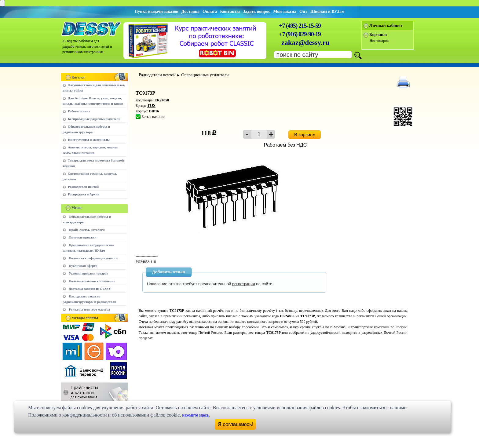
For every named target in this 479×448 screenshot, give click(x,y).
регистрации (244, 284)
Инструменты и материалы (89, 140)
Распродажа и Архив (84, 194)
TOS (151, 106)
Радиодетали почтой (83, 187)
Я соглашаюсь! (236, 424)
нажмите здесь (195, 415)
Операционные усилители (205, 75)
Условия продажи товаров (88, 273)
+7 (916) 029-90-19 (300, 34)
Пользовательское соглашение (92, 281)
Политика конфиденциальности (93, 258)
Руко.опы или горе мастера (89, 309)
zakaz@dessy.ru (305, 43)
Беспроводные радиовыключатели (94, 119)
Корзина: (378, 35)
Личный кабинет (386, 25)
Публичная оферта (83, 266)
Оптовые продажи (83, 237)
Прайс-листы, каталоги (87, 230)
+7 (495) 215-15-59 (300, 26)
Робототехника (79, 111)
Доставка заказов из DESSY (90, 289)
